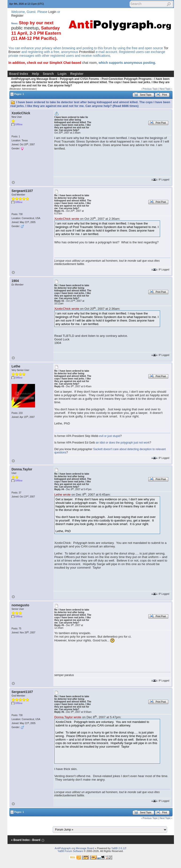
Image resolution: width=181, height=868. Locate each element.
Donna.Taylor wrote (68, 717)
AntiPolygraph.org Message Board (34, 79)
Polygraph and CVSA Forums (79, 79)
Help (35, 74)
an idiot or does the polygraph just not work (123, 443)
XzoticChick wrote (67, 219)
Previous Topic (150, 89)
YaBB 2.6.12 (118, 848)
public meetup (25, 28)
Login (52, 12)
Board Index (19, 74)
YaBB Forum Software (70, 851)
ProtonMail (87, 52)
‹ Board (35, 840)
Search (48, 74)
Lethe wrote (63, 495)
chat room (89, 63)
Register (17, 16)
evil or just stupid (110, 436)
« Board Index (20, 840)
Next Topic (165, 89)
